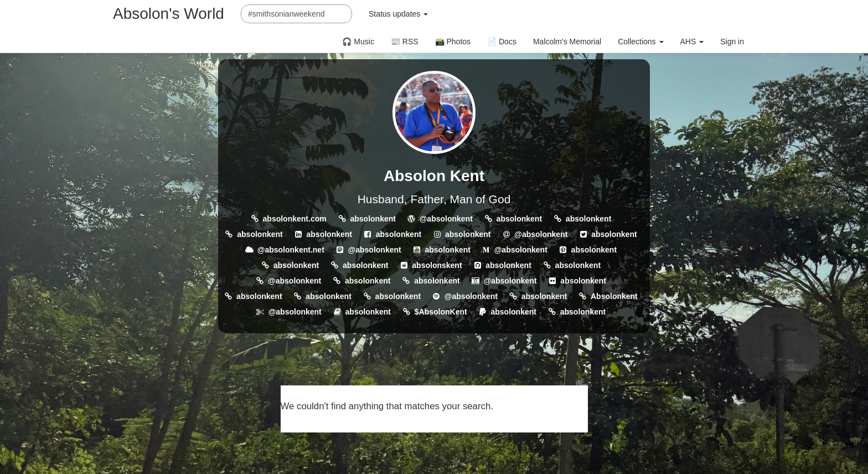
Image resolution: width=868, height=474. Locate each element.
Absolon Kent (434, 176)
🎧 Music (358, 42)
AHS (692, 42)
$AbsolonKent (441, 312)
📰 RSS (405, 42)
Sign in (732, 42)
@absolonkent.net (291, 250)
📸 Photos (453, 42)
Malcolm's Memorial (567, 42)
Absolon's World (169, 14)
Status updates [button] (398, 14)
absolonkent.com (295, 219)
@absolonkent (446, 219)
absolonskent (437, 265)
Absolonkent (614, 296)
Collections (640, 42)
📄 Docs (502, 42)
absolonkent (373, 219)
